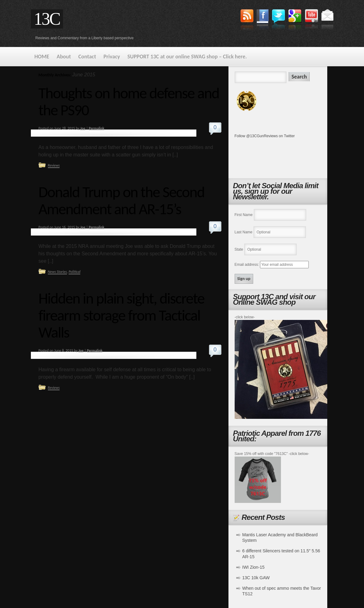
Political (74, 272)
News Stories (57, 272)
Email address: (247, 265)
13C (47, 19)
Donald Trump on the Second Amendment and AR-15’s (122, 200)
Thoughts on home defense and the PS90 (129, 101)
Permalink (96, 128)
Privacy (112, 57)
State (239, 249)
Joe (83, 128)
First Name (244, 215)
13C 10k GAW (256, 578)
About (64, 57)
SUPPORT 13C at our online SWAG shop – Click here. (187, 57)
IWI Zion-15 (253, 567)
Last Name (244, 232)
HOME (42, 57)
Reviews (54, 165)
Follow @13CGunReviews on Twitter (265, 136)
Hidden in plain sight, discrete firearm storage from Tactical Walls (121, 315)
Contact (87, 57)
